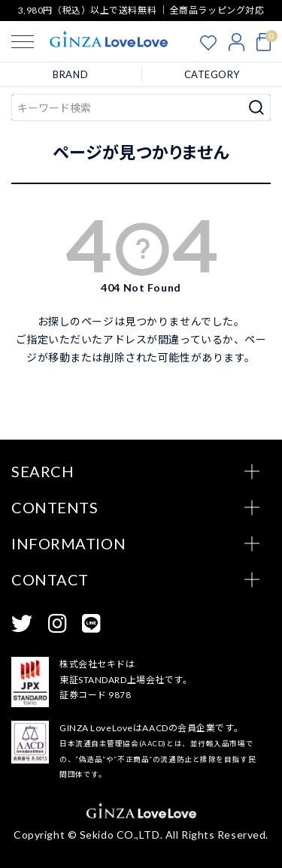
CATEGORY (212, 74)
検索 (257, 107)
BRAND (70, 74)
